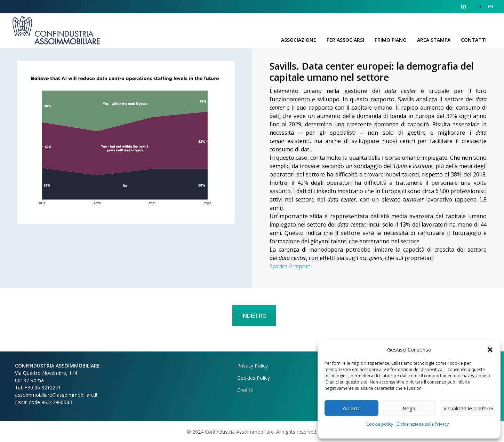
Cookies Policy (254, 378)
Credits (245, 390)
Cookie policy (380, 424)
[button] (490, 349)
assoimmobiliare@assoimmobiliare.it (56, 395)
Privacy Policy (253, 366)
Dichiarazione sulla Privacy (423, 424)
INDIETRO (254, 316)
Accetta (352, 408)
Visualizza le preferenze (469, 408)
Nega (409, 408)
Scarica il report (290, 266)
